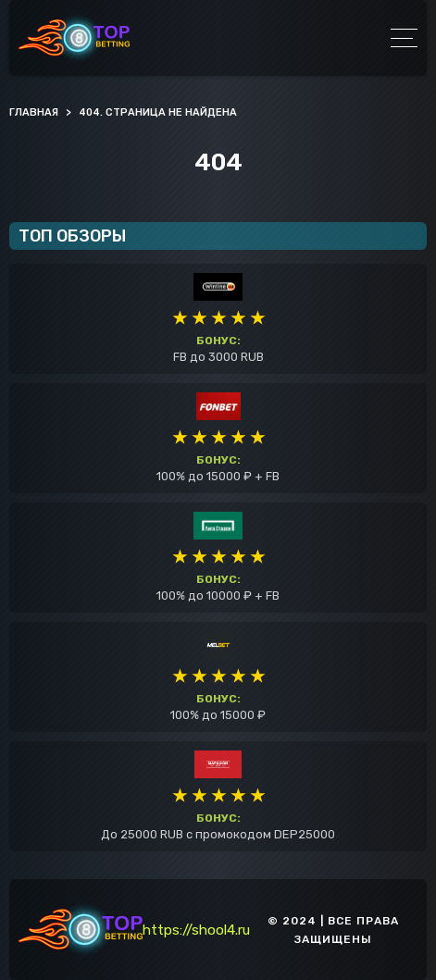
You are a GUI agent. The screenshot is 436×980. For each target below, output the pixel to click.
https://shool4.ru (196, 930)
